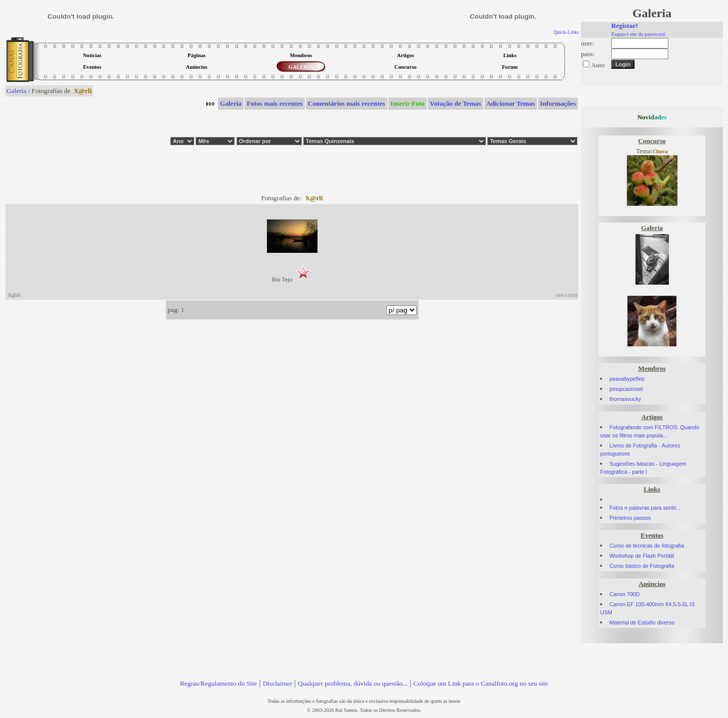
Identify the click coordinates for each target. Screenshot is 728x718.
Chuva (660, 151)
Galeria (16, 91)
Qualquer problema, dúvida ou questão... (353, 683)
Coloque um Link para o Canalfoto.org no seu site (481, 683)
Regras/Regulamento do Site (219, 683)
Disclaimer (278, 683)
